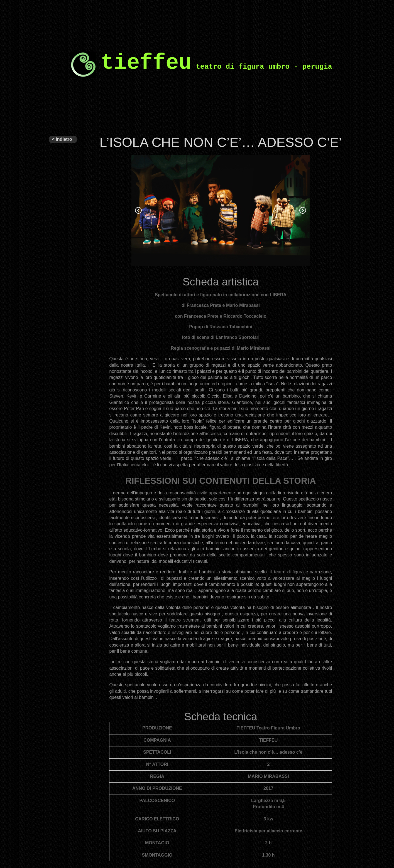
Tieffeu (56, 151)
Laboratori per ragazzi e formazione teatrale (63, 463)
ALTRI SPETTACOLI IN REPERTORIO (63, 219)
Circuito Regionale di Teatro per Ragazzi (61, 310)
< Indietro (62, 139)
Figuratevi (59, 365)
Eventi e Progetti (57, 337)
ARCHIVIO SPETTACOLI (63, 245)
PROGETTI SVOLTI (60, 398)
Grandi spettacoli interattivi (58, 431)
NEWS (56, 487)
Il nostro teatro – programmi (60, 278)
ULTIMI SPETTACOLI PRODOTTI (63, 186)
